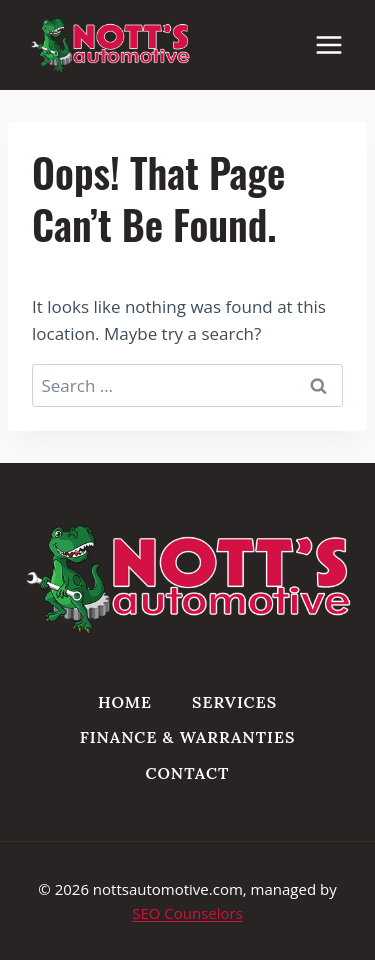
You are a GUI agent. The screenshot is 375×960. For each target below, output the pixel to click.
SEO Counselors (187, 913)
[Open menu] (339, 44)
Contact (188, 773)
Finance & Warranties (188, 737)
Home (125, 702)
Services (234, 702)
